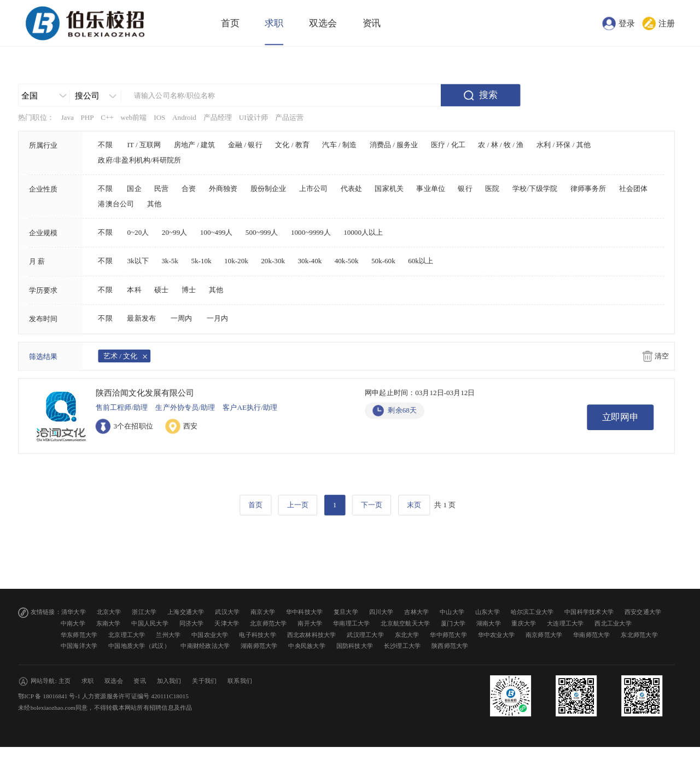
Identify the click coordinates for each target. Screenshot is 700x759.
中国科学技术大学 (589, 612)
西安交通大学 (643, 612)
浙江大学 (144, 612)
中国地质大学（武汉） (139, 646)
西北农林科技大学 (312, 635)
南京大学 (263, 612)
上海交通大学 (186, 612)
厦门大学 (453, 624)
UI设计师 (253, 117)
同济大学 (192, 624)
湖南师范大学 (259, 646)
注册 (667, 23)
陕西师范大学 (450, 646)
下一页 (372, 505)
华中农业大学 (497, 635)
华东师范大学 (79, 635)
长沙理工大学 (402, 646)
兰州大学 (168, 635)
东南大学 (109, 624)
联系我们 (240, 681)
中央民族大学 (307, 646)
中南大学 (73, 624)
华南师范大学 (592, 635)
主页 (65, 681)
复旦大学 (346, 612)
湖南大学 (489, 624)
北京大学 (109, 612)
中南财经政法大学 (205, 646)
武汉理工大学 (365, 635)
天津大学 (227, 624)
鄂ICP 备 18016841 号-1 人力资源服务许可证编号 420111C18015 (103, 696)
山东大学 (488, 612)
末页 (414, 505)
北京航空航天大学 (405, 624)
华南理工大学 (352, 624)
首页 (230, 23)
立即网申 (621, 417)
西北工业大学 (613, 624)
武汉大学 (227, 612)
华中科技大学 (305, 612)
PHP (87, 117)
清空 (662, 356)
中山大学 (452, 612)
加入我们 (169, 681)
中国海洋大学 (79, 646)
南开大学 (310, 624)
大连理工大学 (565, 624)
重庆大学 (524, 624)
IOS (159, 117)
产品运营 (290, 117)
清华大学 (74, 612)
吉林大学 (416, 612)
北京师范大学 (269, 624)
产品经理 (218, 117)
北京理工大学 (127, 635)
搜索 (488, 95)
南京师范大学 (544, 635)
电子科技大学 (258, 635)
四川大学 (381, 612)
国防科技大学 (355, 646)
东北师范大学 (639, 635)
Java (67, 117)
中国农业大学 (210, 635)
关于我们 (204, 681)
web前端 (133, 117)
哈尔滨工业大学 (532, 612)
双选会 (323, 23)
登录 (627, 23)
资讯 (372, 23)
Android (184, 117)
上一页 (298, 505)
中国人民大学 (150, 624)
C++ (107, 117)
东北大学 (407, 635)
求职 (274, 23)
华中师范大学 (448, 635)
